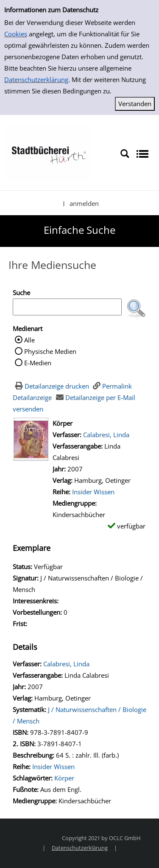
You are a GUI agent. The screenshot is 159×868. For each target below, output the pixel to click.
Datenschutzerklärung (36, 79)
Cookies (16, 34)
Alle (29, 340)
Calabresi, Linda (106, 435)
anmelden (84, 203)
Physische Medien (50, 351)
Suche (21, 293)
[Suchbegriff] (67, 307)
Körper (64, 778)
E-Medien (38, 363)
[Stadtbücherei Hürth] (49, 153)
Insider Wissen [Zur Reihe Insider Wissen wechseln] (93, 492)
